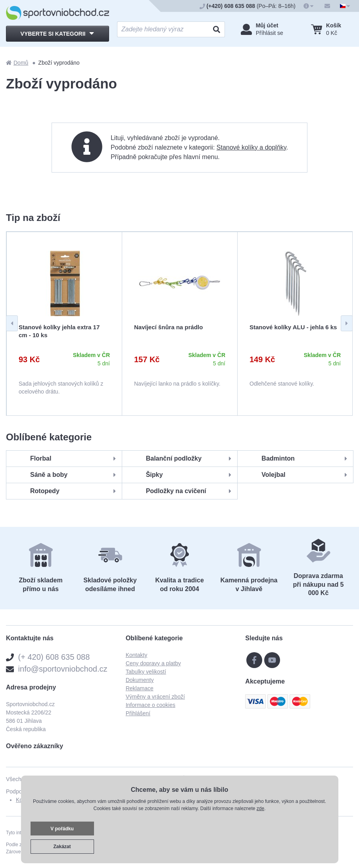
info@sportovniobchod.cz (63, 669)
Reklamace (140, 688)
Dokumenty (140, 680)
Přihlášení (138, 713)
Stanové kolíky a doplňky (251, 147)
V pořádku (62, 829)
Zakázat (62, 847)
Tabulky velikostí (146, 672)
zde (260, 808)
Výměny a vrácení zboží (155, 697)
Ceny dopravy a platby (153, 663)
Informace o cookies (151, 705)
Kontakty (136, 655)
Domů (17, 63)
